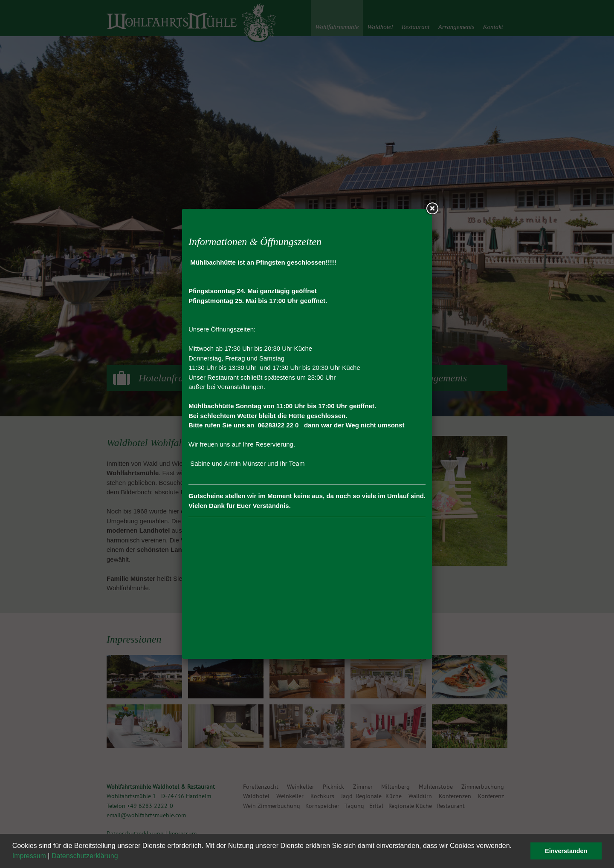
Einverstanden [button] (566, 851)
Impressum (29, 856)
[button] (121, 857)
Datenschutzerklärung (85, 856)
